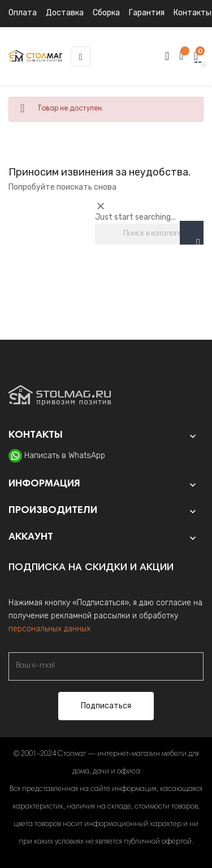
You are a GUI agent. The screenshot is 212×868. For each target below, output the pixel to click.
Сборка (106, 13)
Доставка (65, 13)
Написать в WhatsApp (65, 456)
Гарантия (147, 13)
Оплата (23, 13)
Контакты (192, 13)
